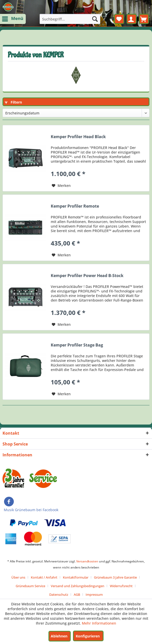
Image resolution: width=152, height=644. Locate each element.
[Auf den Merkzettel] (61, 186)
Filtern (13, 102)
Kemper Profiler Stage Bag (77, 345)
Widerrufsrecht (121, 586)
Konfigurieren (88, 636)
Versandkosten (87, 561)
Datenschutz (59, 595)
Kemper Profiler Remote (75, 206)
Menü (13, 18)
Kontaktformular (76, 577)
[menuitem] (13, 19)
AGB (77, 595)
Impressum (94, 595)
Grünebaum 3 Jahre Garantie (115, 577)
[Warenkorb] (144, 19)
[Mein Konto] (132, 19)
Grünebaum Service (30, 586)
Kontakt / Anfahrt (44, 577)
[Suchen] (95, 19)
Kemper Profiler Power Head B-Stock (87, 276)
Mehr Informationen (99, 623)
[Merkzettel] (119, 19)
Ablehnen (59, 636)
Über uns (18, 577)
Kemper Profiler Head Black (78, 137)
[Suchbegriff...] (70, 19)
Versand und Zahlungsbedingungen (78, 586)
